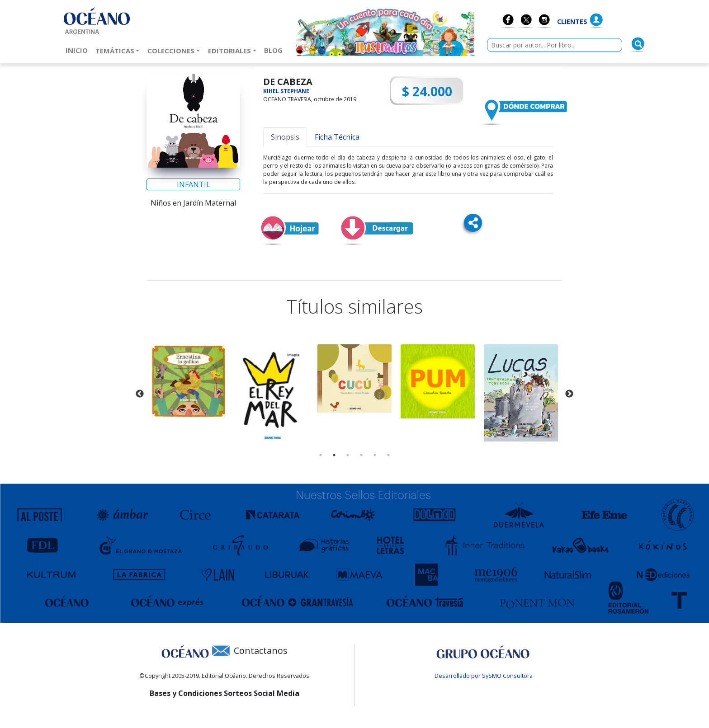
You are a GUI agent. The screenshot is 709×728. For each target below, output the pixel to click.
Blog (275, 50)
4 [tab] (361, 455)
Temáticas (115, 51)
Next (569, 394)
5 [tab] (375, 455)
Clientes (572, 21)
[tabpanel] (188, 381)
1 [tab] (321, 455)
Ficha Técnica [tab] (337, 137)
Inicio (78, 50)
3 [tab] (348, 455)
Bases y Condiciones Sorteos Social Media (225, 693)
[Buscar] (638, 44)
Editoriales (229, 51)
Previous (140, 394)
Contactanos (261, 651)
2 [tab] (334, 455)
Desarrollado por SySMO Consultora (484, 676)
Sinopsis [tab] (285, 137)
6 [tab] (388, 455)
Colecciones (171, 51)
